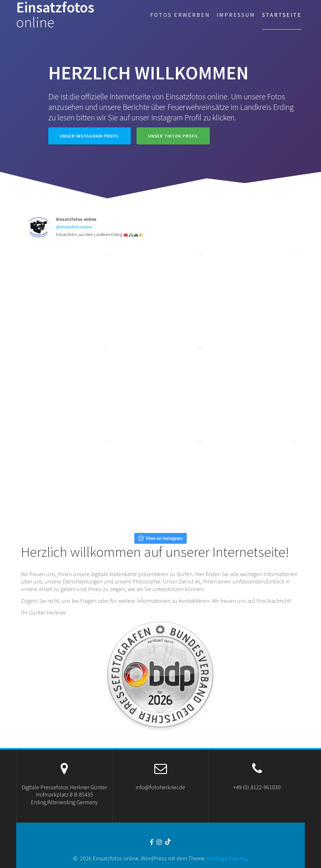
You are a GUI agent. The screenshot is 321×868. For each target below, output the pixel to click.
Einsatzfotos (55, 15)
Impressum (236, 15)
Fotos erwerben (180, 15)
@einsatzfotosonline (74, 227)
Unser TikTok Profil (173, 136)
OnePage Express (226, 858)
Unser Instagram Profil (90, 136)
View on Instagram (160, 538)
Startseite (282, 15)
